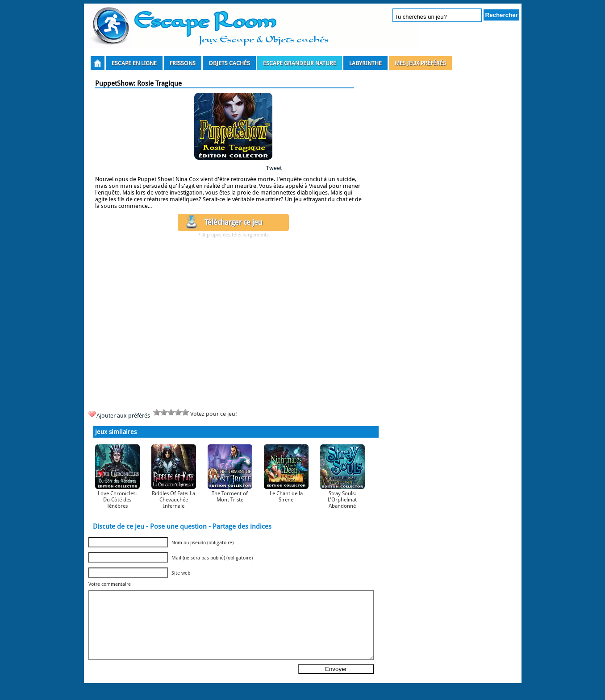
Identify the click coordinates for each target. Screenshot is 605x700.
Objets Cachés (229, 63)
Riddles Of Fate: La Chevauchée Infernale (173, 500)
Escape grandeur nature (300, 63)
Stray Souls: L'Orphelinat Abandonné (342, 500)
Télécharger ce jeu (233, 222)
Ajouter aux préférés (123, 416)
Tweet (274, 168)
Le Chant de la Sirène (286, 497)
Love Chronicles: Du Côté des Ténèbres (117, 500)
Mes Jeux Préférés (420, 63)
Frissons (183, 63)
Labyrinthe (365, 63)
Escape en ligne (134, 63)
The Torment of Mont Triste (230, 497)
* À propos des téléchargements (234, 235)
